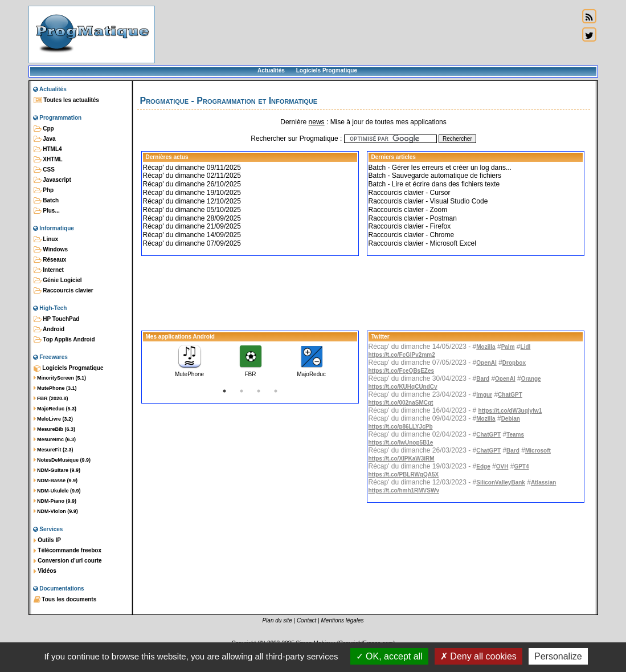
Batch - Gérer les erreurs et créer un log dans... (440, 168)
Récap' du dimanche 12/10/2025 (192, 201)
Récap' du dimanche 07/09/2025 (192, 243)
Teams (515, 435)
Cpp (44, 129)
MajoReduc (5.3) (55, 409)
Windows (51, 250)
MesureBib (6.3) (55, 429)
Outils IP (47, 540)
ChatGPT (510, 395)
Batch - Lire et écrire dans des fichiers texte (434, 184)
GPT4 (521, 467)
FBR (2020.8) (51, 398)
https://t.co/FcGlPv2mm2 (402, 355)
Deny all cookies (478, 656)
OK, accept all (389, 656)
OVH (502, 467)
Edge (483, 467)
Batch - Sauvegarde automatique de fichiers (435, 176)
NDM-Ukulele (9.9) (57, 491)
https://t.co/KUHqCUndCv (403, 387)
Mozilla (486, 347)
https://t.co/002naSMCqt (401, 403)
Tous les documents (65, 600)
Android (49, 329)
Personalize (558, 656)
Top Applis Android (64, 340)
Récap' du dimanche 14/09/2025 (192, 235)
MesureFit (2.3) (54, 450)
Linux (46, 239)
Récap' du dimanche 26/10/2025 (192, 184)
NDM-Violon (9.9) (56, 511)
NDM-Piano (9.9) (55, 501)
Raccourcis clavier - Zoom (408, 210)
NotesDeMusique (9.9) (62, 460)
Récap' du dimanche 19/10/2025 (192, 193)
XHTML (48, 160)
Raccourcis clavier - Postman (413, 218)
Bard (483, 379)
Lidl (526, 347)
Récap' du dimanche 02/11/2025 (192, 176)
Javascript (52, 180)
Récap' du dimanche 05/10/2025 (192, 210)
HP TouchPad (57, 319)
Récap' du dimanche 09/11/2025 (192, 168)
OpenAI (486, 363)
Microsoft (538, 451)
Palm (508, 347)
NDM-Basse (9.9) (56, 480)
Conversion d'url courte (68, 561)
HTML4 (48, 149)
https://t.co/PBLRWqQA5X (404, 475)
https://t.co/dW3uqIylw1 (510, 411)
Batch (46, 201)
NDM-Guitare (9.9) (57, 470)
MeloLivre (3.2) (54, 419)
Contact (306, 620)
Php (44, 190)
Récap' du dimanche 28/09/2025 (192, 218)
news (317, 122)
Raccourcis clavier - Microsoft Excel (422, 243)
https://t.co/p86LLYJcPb (401, 427)
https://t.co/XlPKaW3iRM (402, 459)
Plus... (47, 211)
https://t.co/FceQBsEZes (402, 371)
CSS (44, 170)
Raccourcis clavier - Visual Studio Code (428, 201)
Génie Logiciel (58, 280)
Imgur (484, 395)
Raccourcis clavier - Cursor (410, 193)
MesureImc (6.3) (55, 439)
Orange (531, 379)
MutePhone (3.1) (55, 388)
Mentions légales (343, 620)
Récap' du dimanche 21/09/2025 (192, 226)
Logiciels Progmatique (327, 70)
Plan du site (277, 620)
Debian (511, 419)
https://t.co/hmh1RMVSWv (404, 490)
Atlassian (543, 482)
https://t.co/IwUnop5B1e (401, 443)
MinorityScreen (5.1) (60, 378)
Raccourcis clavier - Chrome (412, 235)
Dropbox (514, 363)
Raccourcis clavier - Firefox (410, 226)
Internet (49, 270)
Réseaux (50, 260)
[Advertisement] (367, 34)
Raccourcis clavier (64, 291)
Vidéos (45, 571)
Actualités (271, 70)
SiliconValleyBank (501, 482)
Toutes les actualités (66, 100)
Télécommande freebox (67, 551)
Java (45, 139)
